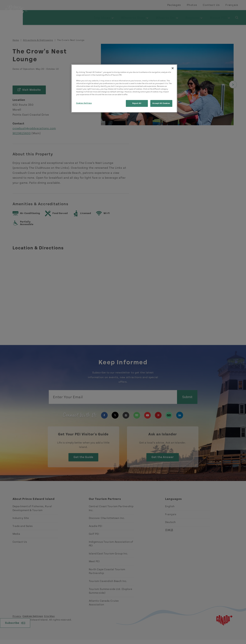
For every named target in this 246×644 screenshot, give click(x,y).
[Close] (173, 68)
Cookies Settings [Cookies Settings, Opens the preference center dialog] (84, 103)
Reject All (137, 103)
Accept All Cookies (161, 103)
